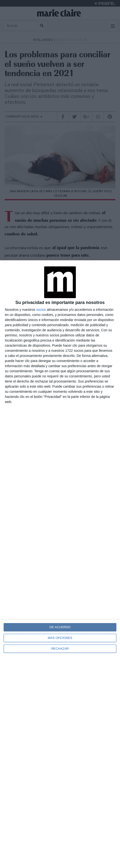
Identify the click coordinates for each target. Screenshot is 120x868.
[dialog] (60, 564)
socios (41, 310)
